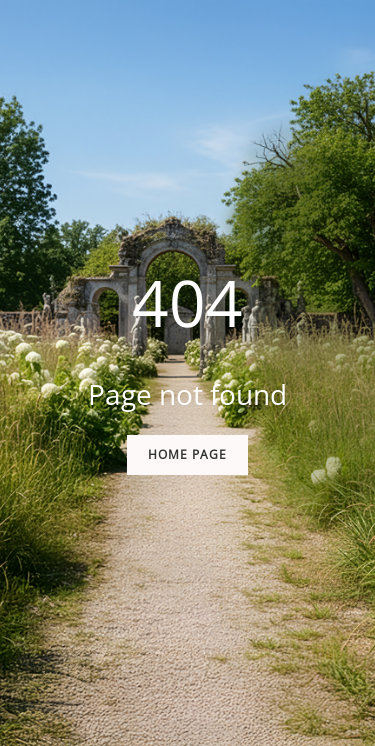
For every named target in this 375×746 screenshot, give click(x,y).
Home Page (187, 454)
